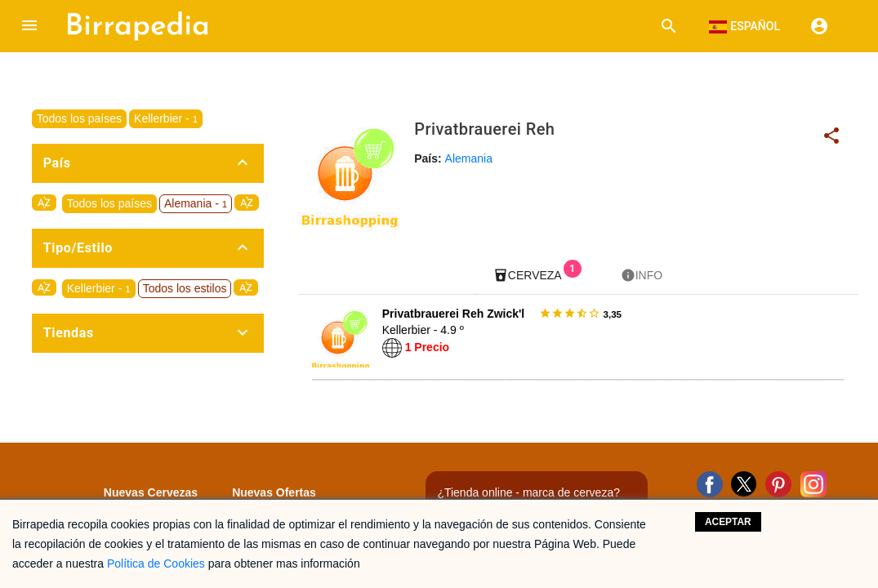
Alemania (469, 158)
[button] (29, 26)
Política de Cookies (156, 563)
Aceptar (728, 522)
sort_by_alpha (44, 203)
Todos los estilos (185, 288)
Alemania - (196, 203)
